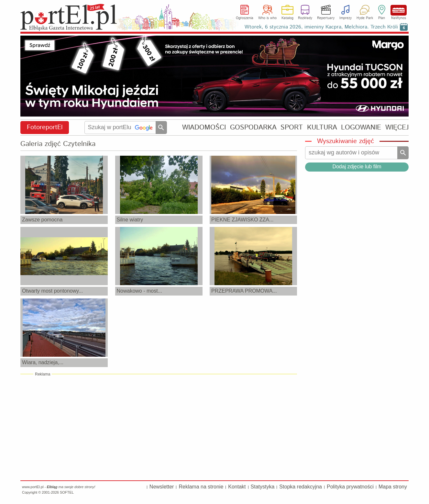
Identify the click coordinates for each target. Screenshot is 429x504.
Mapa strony (393, 487)
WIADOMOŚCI (204, 127)
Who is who (267, 18)
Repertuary (326, 18)
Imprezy (346, 18)
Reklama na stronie (201, 487)
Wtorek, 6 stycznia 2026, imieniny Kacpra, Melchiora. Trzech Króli (321, 27)
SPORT (292, 127)
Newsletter (162, 487)
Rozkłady (305, 18)
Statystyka (263, 487)
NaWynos (399, 10)
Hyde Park (365, 18)
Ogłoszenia (245, 18)
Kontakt (237, 487)
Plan (382, 18)
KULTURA (322, 127)
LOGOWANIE (361, 127)
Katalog (287, 18)
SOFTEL (67, 492)
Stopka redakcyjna (301, 487)
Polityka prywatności (350, 487)
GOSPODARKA (253, 127)
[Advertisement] (159, 427)
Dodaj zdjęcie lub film (357, 167)
